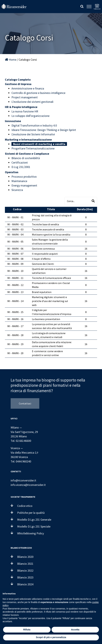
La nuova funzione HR (25, 111)
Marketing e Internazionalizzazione (28, 140)
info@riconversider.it (23, 480)
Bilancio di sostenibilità (26, 158)
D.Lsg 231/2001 (21, 167)
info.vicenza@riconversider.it (28, 485)
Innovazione (13, 121)
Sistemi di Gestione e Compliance (27, 154)
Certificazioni (20, 162)
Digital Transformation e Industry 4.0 (34, 125)
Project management (25, 97)
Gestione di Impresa (18, 84)
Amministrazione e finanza (28, 88)
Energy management (24, 185)
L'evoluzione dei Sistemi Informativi (33, 134)
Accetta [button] (75, 630)
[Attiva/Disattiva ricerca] (82, 6)
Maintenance (19, 181)
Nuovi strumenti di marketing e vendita (39, 144)
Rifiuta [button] (27, 630)
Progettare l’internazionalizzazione (33, 148)
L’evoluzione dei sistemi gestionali (32, 102)
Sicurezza (17, 190)
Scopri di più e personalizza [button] (51, 637)
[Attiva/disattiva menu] (89, 7)
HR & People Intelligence (21, 107)
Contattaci (25, 403)
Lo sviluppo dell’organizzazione (30, 116)
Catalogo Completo (18, 80)
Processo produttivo (24, 177)
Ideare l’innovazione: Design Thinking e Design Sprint (44, 130)
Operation (12, 172)
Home (11, 60)
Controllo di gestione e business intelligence (38, 93)
